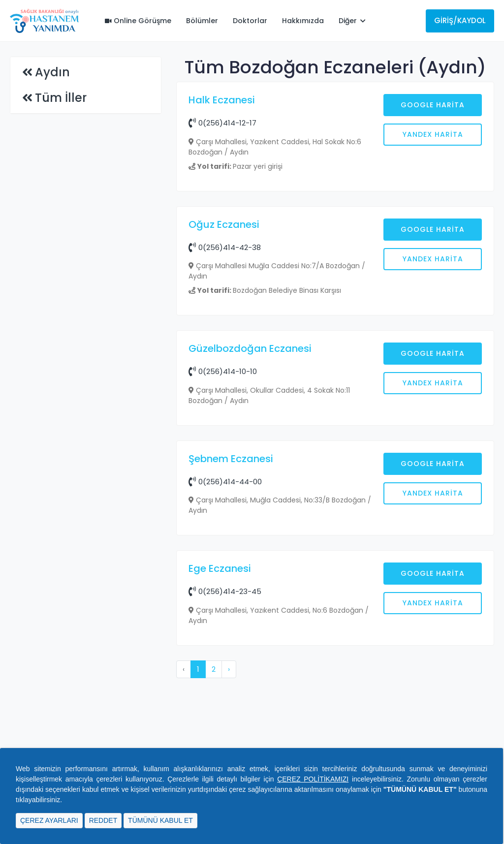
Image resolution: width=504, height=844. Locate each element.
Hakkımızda (303, 21)
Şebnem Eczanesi (231, 617)
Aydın (52, 72)
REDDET (103, 820)
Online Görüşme (138, 21)
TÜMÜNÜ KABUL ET (160, 820)
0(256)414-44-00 (225, 640)
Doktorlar (250, 21)
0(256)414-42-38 (225, 405)
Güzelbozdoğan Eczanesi (250, 506)
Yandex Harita (433, 134)
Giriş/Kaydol (460, 20)
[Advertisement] (335, 279)
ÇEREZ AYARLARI (49, 820)
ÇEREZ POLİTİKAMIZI (313, 779)
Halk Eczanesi (222, 100)
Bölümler (202, 21)
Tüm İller (61, 98)
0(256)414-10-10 (223, 529)
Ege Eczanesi (220, 726)
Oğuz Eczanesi (224, 382)
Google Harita (433, 105)
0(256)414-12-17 (222, 123)
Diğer (352, 21)
